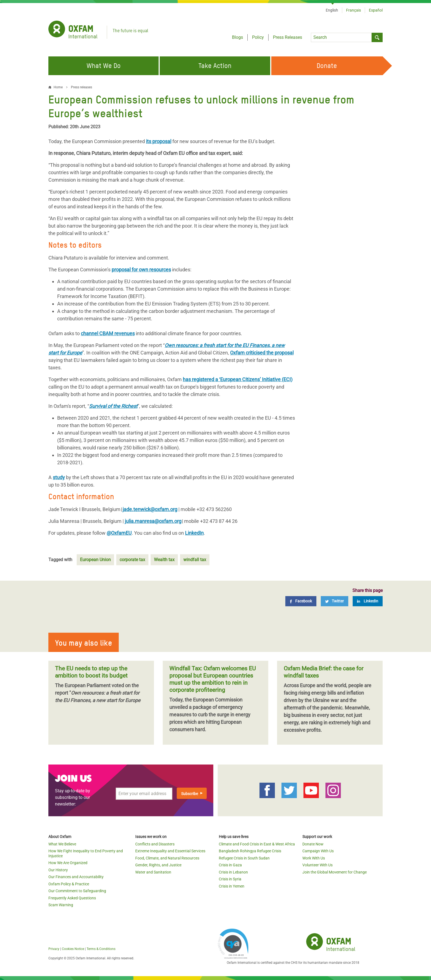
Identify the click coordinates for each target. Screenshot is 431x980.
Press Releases (288, 37)
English (332, 10)
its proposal (159, 141)
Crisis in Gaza (230, 865)
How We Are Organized (68, 863)
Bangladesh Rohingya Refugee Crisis (250, 851)
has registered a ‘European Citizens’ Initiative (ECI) (238, 379)
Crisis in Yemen (232, 886)
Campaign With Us (318, 851)
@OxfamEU (119, 533)
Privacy (54, 949)
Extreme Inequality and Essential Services (170, 851)
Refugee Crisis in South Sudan (244, 858)
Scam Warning (61, 905)
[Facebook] (301, 601)
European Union (95, 560)
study (59, 477)
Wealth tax (164, 560)
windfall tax (195, 560)
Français (353, 10)
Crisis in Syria (230, 879)
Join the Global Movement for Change (335, 872)
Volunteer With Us (317, 865)
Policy (258, 37)
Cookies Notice (73, 949)
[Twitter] (335, 601)
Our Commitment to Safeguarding (77, 891)
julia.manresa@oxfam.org (153, 521)
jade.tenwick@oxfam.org (150, 509)
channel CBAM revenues (108, 333)
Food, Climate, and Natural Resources (167, 858)
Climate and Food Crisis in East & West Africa (257, 844)
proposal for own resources (141, 270)
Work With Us (314, 858)
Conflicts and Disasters (155, 844)
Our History (58, 870)
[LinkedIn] (368, 601)
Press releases (81, 87)
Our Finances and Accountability (76, 877)
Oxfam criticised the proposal (262, 353)
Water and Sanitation (153, 872)
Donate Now (313, 844)
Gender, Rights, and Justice (158, 865)
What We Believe (62, 844)
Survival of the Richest (113, 406)
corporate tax (132, 560)
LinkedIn (194, 533)
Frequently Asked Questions (72, 898)
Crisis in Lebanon (233, 872)
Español (376, 10)
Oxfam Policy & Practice (69, 884)
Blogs (237, 37)
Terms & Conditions (101, 949)
